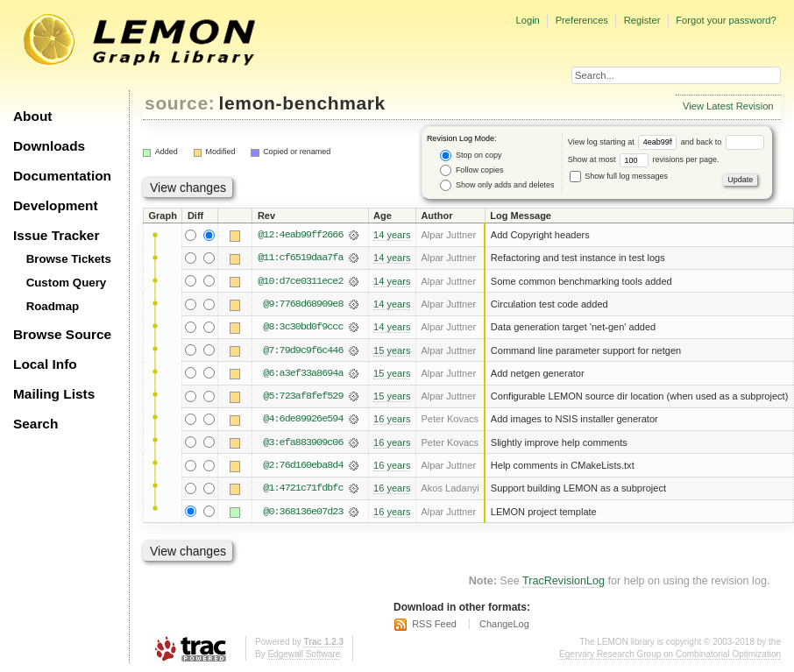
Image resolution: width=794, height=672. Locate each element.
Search (35, 424)
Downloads (49, 146)
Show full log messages (619, 176)
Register (642, 20)
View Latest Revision (728, 106)
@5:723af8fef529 (303, 396)
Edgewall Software (304, 654)
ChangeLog (504, 624)
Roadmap (53, 306)
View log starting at (624, 142)
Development (56, 205)
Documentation (62, 176)
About (32, 116)
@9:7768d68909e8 (303, 304)
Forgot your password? (726, 20)
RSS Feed (434, 624)
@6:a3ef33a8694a (303, 373)
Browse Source (62, 334)
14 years (392, 235)
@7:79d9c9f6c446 (303, 350)
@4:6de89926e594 (303, 419)
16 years (392, 419)
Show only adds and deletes (497, 185)
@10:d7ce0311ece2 (300, 281)
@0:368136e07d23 (303, 512)
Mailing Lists (54, 394)
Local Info (45, 364)
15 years (392, 350)
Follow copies (471, 170)
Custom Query (67, 283)
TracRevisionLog (564, 581)
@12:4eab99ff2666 (300, 235)
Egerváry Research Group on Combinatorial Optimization (670, 654)
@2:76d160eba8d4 (303, 465)
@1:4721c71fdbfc (303, 488)
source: (180, 103)
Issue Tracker (56, 235)
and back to (723, 142)
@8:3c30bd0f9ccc (303, 327)
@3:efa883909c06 (303, 442)
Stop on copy (471, 156)
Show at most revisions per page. (644, 159)
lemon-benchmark (302, 103)
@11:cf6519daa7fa (300, 258)
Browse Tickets (69, 259)
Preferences (582, 20)
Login (527, 20)
